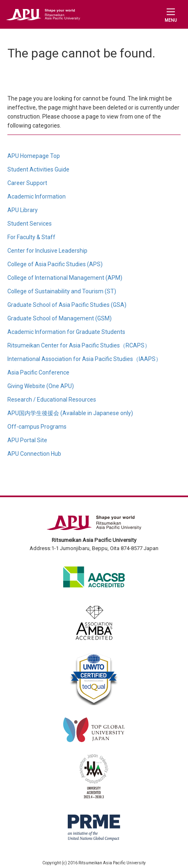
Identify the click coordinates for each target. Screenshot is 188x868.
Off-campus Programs (37, 427)
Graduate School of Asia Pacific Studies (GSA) (67, 305)
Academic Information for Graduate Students (66, 332)
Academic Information (37, 196)
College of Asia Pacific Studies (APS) (55, 264)
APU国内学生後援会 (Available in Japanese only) (70, 413)
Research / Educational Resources (52, 400)
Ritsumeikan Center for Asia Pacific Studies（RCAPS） (79, 345)
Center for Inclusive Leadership (47, 251)
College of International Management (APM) (65, 278)
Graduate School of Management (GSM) (60, 318)
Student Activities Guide (38, 169)
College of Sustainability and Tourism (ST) (62, 291)
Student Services (30, 224)
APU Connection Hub (34, 454)
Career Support (27, 183)
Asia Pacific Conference (38, 372)
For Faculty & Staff (31, 237)
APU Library (23, 210)
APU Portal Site (27, 440)
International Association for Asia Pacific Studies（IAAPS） (84, 359)
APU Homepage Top (34, 156)
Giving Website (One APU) (41, 386)
